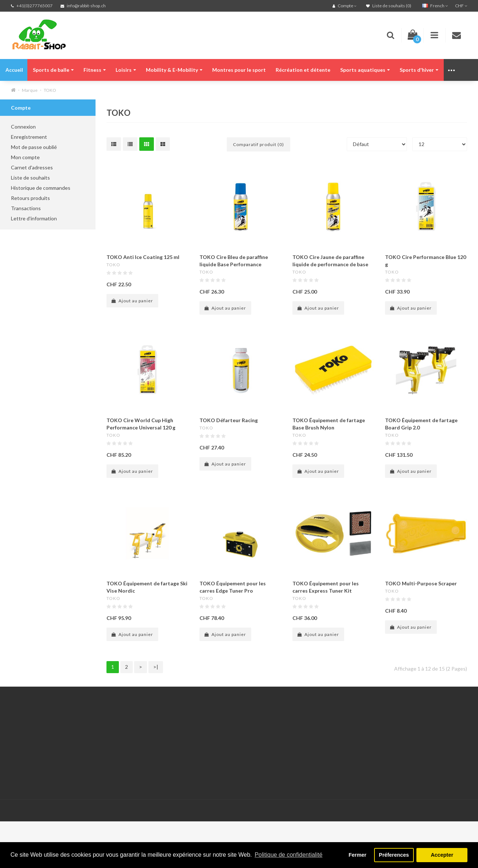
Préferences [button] (394, 855)
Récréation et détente (303, 70)
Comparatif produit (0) (259, 144)
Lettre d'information (34, 218)
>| (156, 667)
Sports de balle (53, 70)
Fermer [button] (357, 855)
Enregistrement (29, 137)
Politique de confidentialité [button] (288, 855)
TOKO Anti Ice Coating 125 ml (143, 257)
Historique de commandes (41, 188)
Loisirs (126, 70)
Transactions (26, 208)
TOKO (50, 90)
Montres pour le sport (239, 70)
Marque (30, 90)
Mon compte (25, 157)
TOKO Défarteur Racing (229, 420)
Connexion (23, 127)
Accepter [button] (442, 855)
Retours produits (30, 198)
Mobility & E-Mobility (174, 70)
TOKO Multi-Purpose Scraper (421, 583)
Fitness (95, 70)
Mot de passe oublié (34, 147)
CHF (461, 6)
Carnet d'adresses (32, 167)
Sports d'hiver (419, 70)
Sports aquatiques (365, 70)
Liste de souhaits (30, 178)
